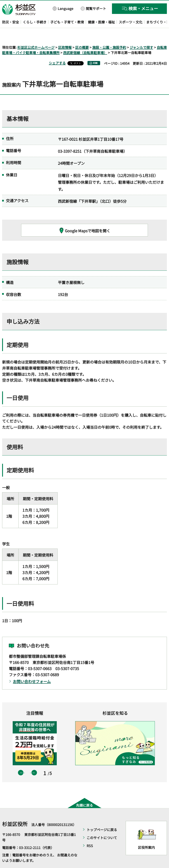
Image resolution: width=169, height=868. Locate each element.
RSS (90, 834)
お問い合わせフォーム (32, 669)
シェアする (57, 51)
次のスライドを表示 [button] (34, 760)
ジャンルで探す (141, 35)
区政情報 (65, 35)
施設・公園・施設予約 (109, 35)
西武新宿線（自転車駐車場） (85, 41)
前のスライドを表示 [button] (21, 760)
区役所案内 (146, 835)
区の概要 (82, 35)
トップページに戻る (102, 818)
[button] (63, 8)
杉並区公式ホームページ (36, 35)
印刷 (95, 51)
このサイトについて (102, 826)
